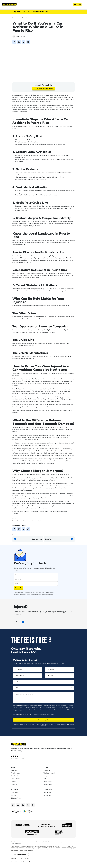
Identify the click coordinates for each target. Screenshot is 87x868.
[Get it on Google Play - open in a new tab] (29, 823)
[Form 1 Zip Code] (60, 687)
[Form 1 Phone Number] (27, 687)
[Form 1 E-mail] (43, 693)
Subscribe (19, 600)
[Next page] (59, 551)
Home (14, 18)
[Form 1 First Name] (27, 681)
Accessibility (48, 801)
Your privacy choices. (20, 866)
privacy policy (51, 726)
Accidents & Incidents (28, 18)
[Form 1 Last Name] (60, 681)
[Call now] (77, 5)
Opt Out (14, 807)
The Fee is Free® (49, 785)
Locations (14, 782)
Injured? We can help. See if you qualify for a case (32, 12)
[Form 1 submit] (43, 732)
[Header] (9, 5)
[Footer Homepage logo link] (43, 756)
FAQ (45, 791)
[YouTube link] (23, 817)
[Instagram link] (28, 817)
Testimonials (48, 796)
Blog (19, 18)
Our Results (15, 788)
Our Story (47, 782)
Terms (35, 726)
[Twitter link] (13, 817)
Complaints (15, 804)
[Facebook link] (18, 817)
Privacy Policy (36, 604)
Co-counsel (47, 807)
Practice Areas (16, 785)
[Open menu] (84, 5)
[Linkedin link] (33, 817)
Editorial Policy (16, 810)
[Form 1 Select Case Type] (43, 700)
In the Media (48, 793)
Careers (14, 793)
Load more (17, 634)
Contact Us (15, 796)
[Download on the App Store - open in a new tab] (17, 823)
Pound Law (47, 804)
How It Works (16, 791)
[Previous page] (28, 551)
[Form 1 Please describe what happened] (43, 709)
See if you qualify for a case (44, 100)
